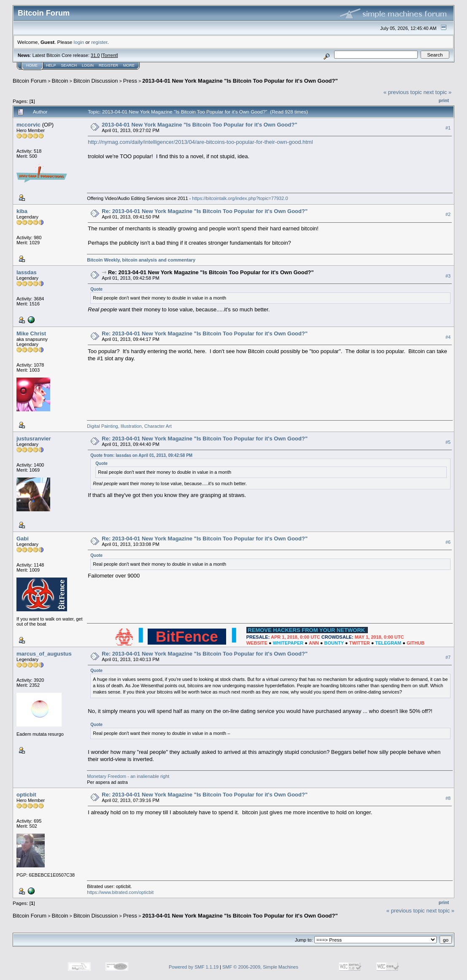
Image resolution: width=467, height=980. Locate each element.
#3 (448, 276)
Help (51, 65)
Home (32, 65)
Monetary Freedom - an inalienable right (128, 776)
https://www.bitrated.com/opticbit (120, 892)
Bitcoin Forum (30, 81)
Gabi (23, 539)
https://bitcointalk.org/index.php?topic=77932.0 (240, 198)
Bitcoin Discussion (96, 81)
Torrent (110, 55)
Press (130, 81)
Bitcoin (60, 81)
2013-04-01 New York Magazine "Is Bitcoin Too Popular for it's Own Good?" (240, 81)
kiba (22, 211)
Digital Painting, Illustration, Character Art (129, 426)
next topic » (438, 92)
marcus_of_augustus (44, 654)
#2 (448, 214)
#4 (448, 337)
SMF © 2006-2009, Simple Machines (260, 967)
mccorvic (28, 125)
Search (69, 65)
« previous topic (403, 92)
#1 (448, 128)
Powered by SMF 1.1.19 (194, 967)
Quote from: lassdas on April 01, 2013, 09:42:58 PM (141, 455)
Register (108, 65)
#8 (448, 798)
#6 (448, 542)
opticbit (26, 795)
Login (88, 65)
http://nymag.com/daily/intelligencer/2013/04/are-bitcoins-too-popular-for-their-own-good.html (200, 142)
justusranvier (34, 439)
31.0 (95, 55)
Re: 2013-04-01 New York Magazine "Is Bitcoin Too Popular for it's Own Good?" (205, 211)
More (129, 65)
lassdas (27, 272)
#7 (448, 657)
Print (444, 100)
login (79, 42)
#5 (448, 442)
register (99, 42)
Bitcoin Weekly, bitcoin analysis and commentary (141, 260)
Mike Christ (31, 333)
